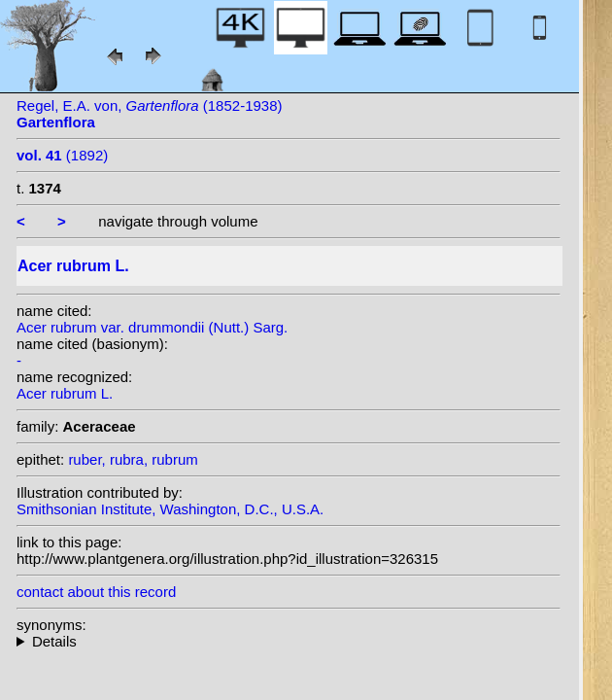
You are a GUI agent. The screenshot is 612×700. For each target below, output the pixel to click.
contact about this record (96, 592)
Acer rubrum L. (65, 393)
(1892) (62, 155)
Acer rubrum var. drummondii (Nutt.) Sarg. (152, 327)
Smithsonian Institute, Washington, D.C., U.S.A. (170, 509)
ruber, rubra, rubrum (133, 459)
